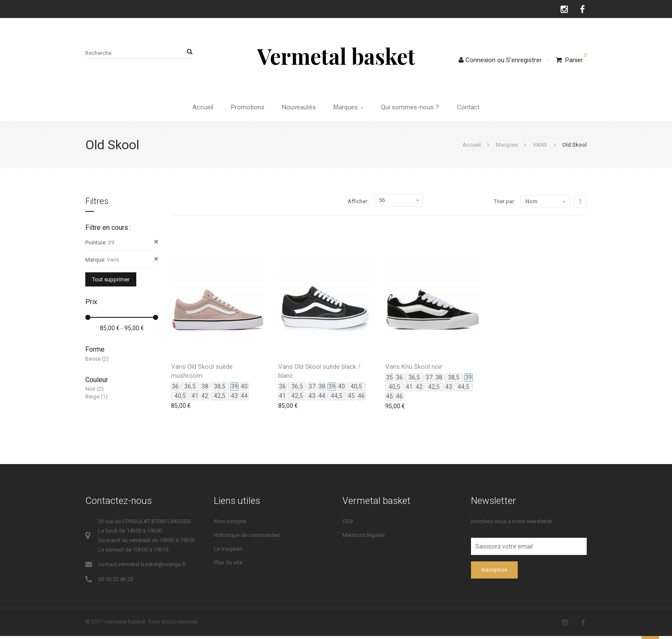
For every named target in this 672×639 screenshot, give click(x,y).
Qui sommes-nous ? (413, 109)
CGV (348, 524)
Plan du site (228, 565)
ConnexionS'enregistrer (500, 60)
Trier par (504, 204)
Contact (473, 109)
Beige (92, 400)
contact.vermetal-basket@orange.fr (142, 567)
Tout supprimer (111, 282)
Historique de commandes (247, 538)
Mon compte (230, 524)
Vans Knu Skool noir (414, 370)
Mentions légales (364, 538)
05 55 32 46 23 (116, 582)
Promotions (245, 109)
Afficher (357, 205)
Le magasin (228, 552)
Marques (350, 109)
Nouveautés (298, 109)
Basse (93, 362)
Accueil (198, 109)
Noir (90, 392)
